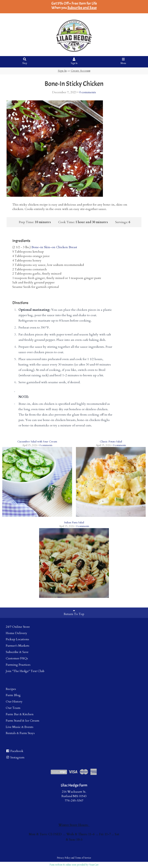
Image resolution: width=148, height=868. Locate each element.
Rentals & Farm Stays (20, 733)
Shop (25, 61)
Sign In (74, 61)
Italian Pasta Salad (74, 522)
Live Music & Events (20, 727)
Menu (123, 61)
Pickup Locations (17, 639)
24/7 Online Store (18, 627)
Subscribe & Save (17, 652)
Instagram (15, 757)
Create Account (81, 71)
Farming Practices (18, 665)
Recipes (11, 689)
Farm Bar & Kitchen (20, 714)
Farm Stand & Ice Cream (23, 721)
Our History (14, 702)
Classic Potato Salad (111, 442)
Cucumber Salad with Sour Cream (37, 442)
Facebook (15, 751)
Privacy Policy (64, 858)
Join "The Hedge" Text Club (25, 671)
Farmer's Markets (18, 646)
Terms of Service (83, 858)
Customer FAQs (17, 658)
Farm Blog (13, 695)
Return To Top (74, 613)
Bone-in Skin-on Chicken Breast (54, 247)
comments (88, 92)
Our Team (13, 708)
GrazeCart (94, 865)
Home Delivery (16, 633)
